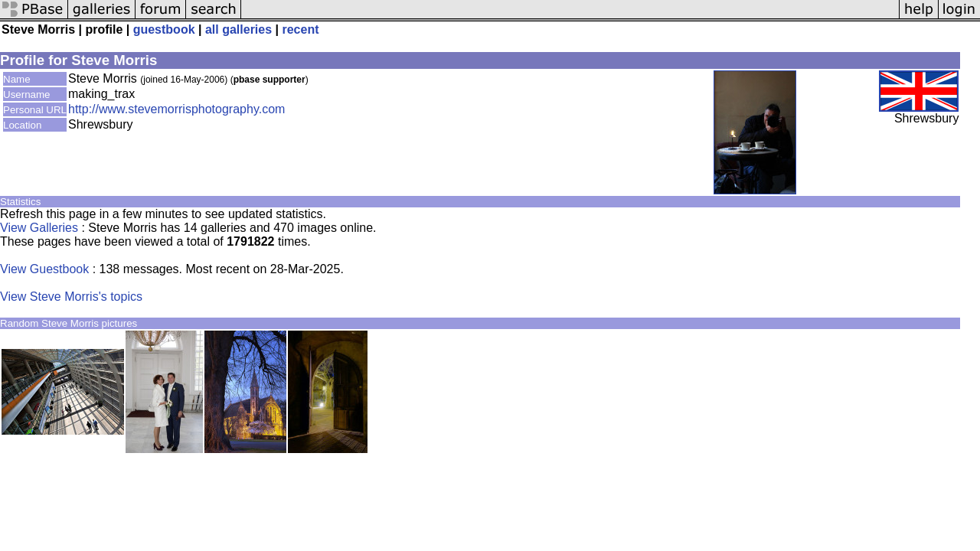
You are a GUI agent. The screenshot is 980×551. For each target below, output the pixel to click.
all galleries (238, 29)
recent (300, 29)
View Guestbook (44, 269)
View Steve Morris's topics (71, 297)
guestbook (164, 29)
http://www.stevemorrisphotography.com (176, 109)
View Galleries (39, 228)
